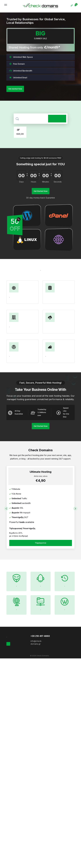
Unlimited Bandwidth (21, 71)
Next (76, 509)
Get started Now (15, 89)
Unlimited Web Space (21, 57)
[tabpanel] (41, 509)
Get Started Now (41, 191)
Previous (6, 509)
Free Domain (17, 64)
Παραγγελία (41, 543)
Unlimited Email (18, 78)
